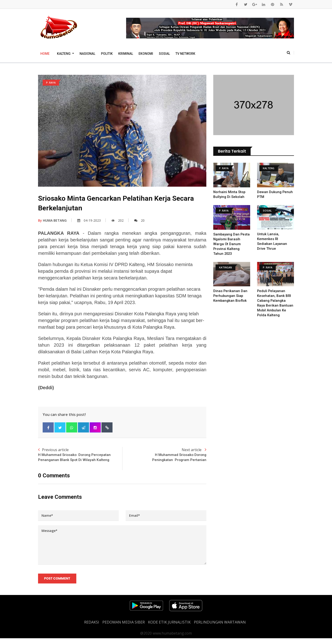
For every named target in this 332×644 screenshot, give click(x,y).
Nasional (87, 54)
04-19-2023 (89, 220)
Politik (107, 54)
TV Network (185, 54)
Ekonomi (146, 54)
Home (45, 54)
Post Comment (57, 584)
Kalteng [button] (64, 54)
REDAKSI (92, 628)
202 (117, 220)
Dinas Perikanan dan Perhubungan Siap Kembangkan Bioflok (230, 296)
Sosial (164, 54)
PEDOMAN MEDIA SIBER (124, 628)
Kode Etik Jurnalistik (169, 628)
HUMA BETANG (52, 220)
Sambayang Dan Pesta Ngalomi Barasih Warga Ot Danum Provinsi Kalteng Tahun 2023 (232, 244)
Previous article (80, 458)
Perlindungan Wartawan (220, 628)
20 (139, 220)
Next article (164, 455)
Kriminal (126, 54)
